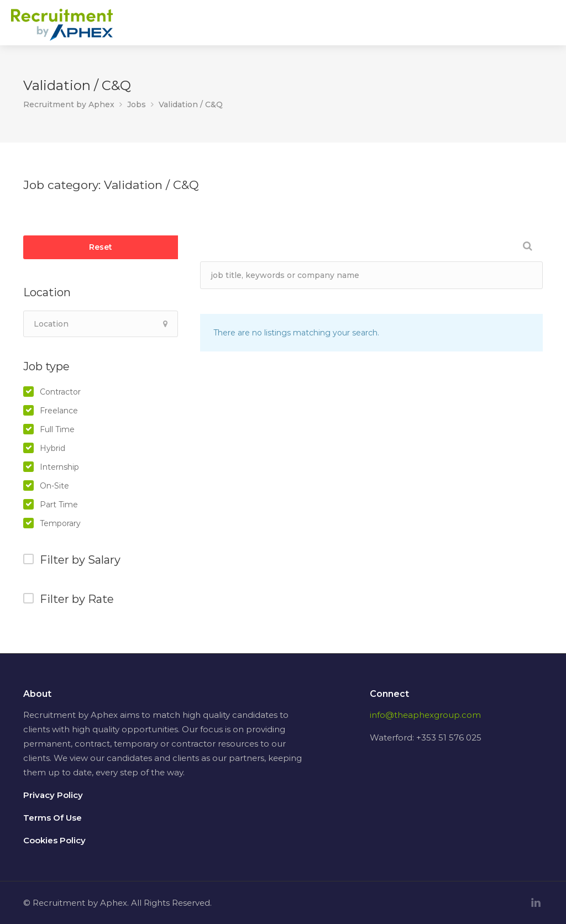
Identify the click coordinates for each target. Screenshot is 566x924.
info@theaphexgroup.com (425, 715)
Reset (101, 247)
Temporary (60, 523)
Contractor (60, 392)
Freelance (59, 411)
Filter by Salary (80, 560)
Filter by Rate (77, 599)
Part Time (59, 505)
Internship (59, 467)
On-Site (54, 486)
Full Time (57, 429)
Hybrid (53, 448)
